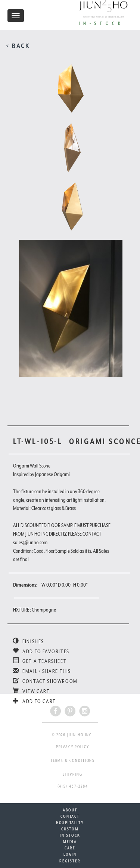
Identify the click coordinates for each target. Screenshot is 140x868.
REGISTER (70, 861)
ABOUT (70, 810)
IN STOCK (70, 835)
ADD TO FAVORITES (41, 651)
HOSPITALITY (70, 823)
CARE (70, 848)
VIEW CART (31, 691)
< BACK (18, 46)
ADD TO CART (34, 701)
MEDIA (70, 842)
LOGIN (70, 854)
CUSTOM (70, 829)
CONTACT (70, 816)
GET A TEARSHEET (40, 661)
